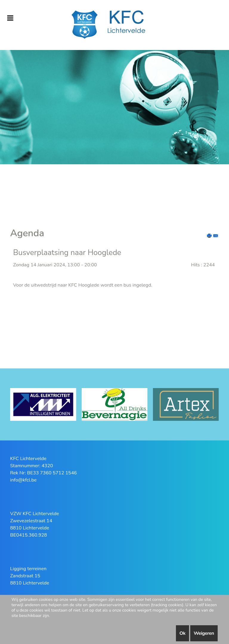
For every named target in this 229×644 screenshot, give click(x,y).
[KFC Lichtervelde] (114, 25)
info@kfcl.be (23, 480)
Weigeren (204, 633)
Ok (182, 633)
